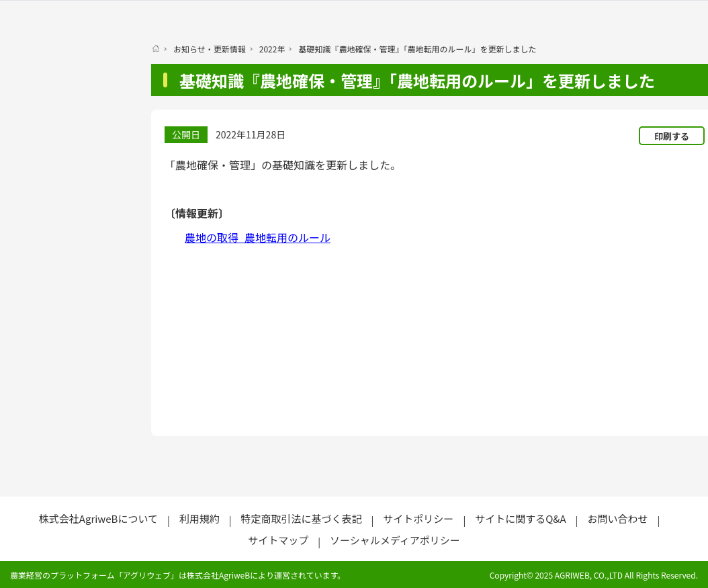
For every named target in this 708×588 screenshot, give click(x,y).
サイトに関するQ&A (520, 518)
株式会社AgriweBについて (98, 518)
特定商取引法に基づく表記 (302, 518)
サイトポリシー (418, 518)
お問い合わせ (617, 518)
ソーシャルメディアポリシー (395, 540)
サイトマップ (278, 540)
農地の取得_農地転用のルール (258, 237)
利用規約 (200, 518)
